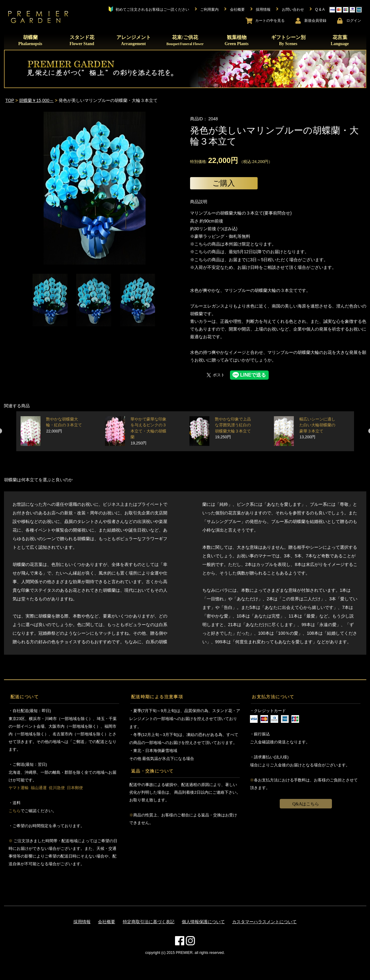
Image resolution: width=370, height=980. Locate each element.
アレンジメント (134, 40)
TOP (10, 100)
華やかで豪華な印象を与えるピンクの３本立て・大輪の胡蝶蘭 (148, 431)
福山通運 (39, 788)
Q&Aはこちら (306, 804)
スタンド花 (82, 40)
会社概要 (107, 922)
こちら (15, 811)
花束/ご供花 (185, 40)
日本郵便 (75, 788)
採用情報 (82, 922)
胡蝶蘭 (30, 40)
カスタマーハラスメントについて (264, 922)
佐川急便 (57, 788)
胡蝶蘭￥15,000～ (36, 100)
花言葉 (340, 40)
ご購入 (224, 183)
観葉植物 (237, 40)
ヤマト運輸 (19, 788)
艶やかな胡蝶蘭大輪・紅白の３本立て (64, 425)
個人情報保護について (203, 922)
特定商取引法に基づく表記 (149, 922)
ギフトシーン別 (288, 40)
